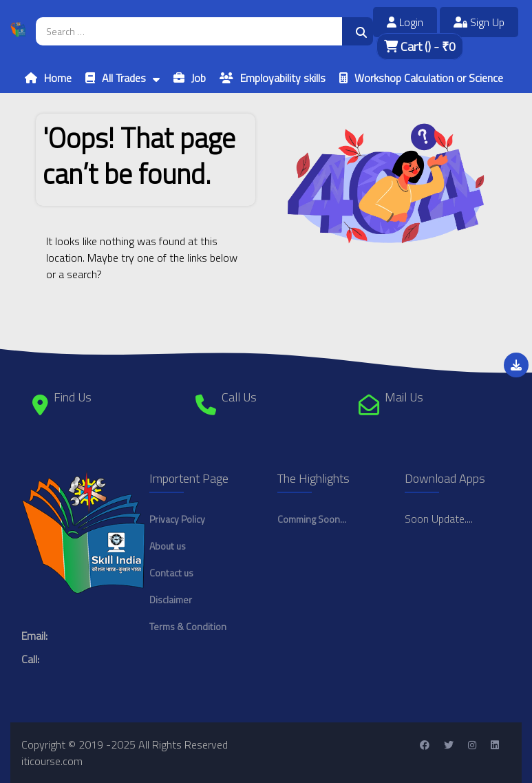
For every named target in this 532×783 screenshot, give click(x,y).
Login (405, 22)
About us (168, 546)
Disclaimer (171, 599)
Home (58, 78)
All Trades (124, 78)
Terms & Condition (188, 626)
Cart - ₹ (420, 46)
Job (199, 78)
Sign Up (479, 22)
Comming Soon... (312, 519)
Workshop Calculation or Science (429, 78)
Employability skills (283, 78)
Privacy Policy (177, 519)
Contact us (171, 573)
